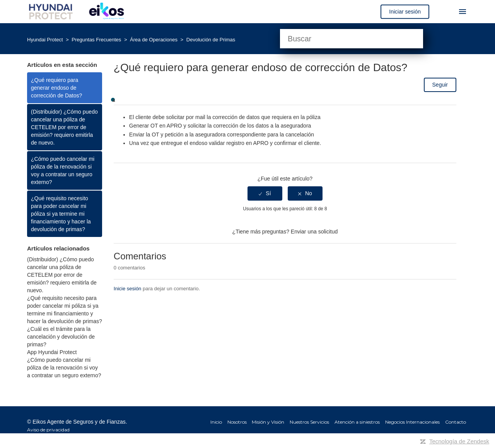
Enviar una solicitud (314, 232)
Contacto (456, 422)
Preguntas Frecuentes (97, 40)
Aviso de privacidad (48, 430)
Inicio (216, 422)
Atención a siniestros (357, 422)
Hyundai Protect (45, 40)
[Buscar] (352, 39)
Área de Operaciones (154, 40)
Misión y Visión (268, 422)
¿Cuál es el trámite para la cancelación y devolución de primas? (61, 337)
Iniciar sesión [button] (405, 12)
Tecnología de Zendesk (459, 441)
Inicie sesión (128, 289)
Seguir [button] (440, 85)
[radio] (265, 193)
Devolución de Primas (211, 40)
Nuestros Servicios (309, 422)
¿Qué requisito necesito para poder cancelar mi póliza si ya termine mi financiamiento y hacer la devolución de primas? (61, 214)
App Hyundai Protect (52, 352)
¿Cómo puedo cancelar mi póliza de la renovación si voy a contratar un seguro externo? (63, 170)
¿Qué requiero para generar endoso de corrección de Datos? (56, 88)
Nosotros (237, 422)
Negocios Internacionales (412, 422)
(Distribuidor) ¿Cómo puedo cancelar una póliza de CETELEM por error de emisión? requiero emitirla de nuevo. (64, 127)
